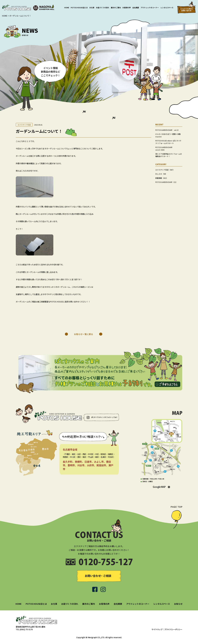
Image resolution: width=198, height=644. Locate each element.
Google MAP (159, 487)
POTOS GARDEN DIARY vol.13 (167, 130)
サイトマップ (157, 629)
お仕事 (92, 8)
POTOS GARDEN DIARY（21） (166, 182)
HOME (67, 8)
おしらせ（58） (161, 174)
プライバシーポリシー (173, 629)
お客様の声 (127, 8)
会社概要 (136, 8)
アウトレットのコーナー (150, 8)
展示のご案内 (116, 8)
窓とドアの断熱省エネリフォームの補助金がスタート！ (169, 155)
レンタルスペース (167, 8)
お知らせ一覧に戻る (84, 334)
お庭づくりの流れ (103, 8)
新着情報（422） (162, 178)
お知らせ (178, 604)
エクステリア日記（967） (165, 170)
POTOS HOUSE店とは (79, 8)
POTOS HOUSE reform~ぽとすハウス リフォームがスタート (168, 142)
